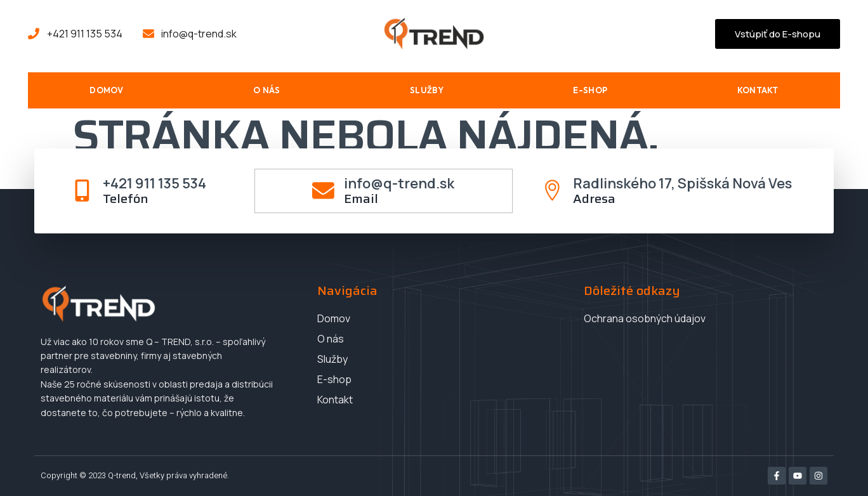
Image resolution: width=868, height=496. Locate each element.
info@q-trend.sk (399, 183)
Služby (427, 90)
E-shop (590, 90)
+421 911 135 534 (155, 183)
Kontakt (758, 90)
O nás (267, 90)
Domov (107, 90)
